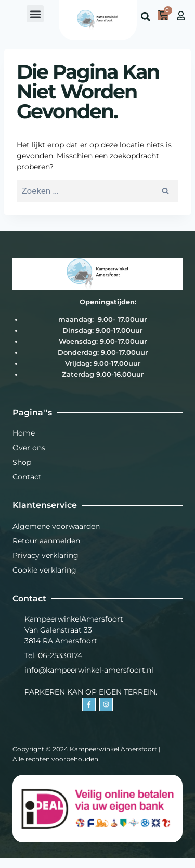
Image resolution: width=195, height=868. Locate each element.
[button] (35, 14)
